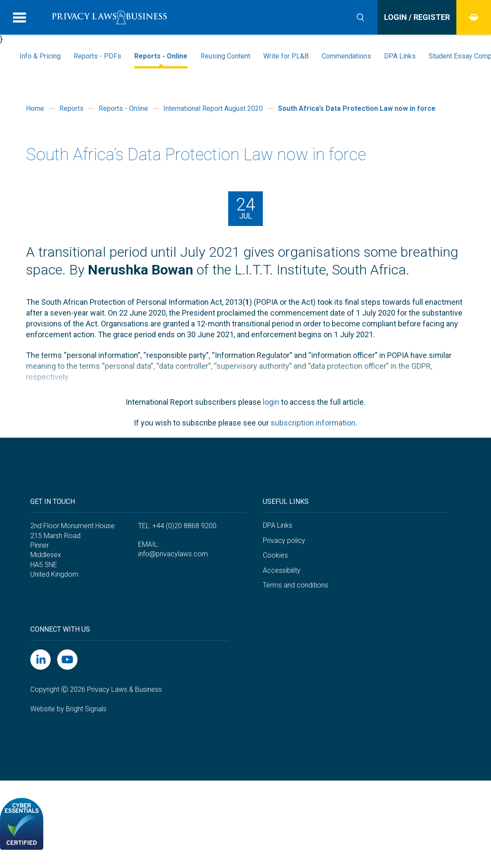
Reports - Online (161, 56)
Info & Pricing (40, 56)
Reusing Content (225, 56)
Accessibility (282, 570)
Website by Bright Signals (68, 709)
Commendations (346, 56)
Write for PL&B (286, 56)
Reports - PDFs (97, 56)
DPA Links (400, 56)
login (271, 402)
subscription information (313, 423)
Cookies (275, 555)
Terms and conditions (296, 585)
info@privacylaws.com (173, 554)
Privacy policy (284, 540)
